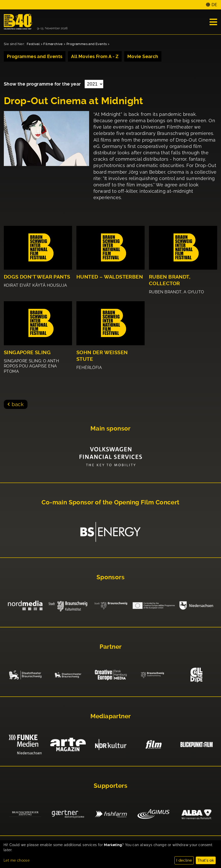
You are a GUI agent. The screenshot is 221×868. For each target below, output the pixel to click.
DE (214, 5)
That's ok (206, 860)
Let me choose (17, 860)
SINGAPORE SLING (27, 353)
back (18, 404)
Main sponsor (110, 429)
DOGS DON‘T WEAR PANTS (37, 277)
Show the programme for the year (43, 84)
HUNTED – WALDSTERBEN (110, 277)
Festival (33, 44)
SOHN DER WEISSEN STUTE (102, 356)
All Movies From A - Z (95, 56)
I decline (184, 860)
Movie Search (143, 56)
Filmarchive (53, 44)
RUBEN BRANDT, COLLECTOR (170, 280)
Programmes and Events (87, 44)
